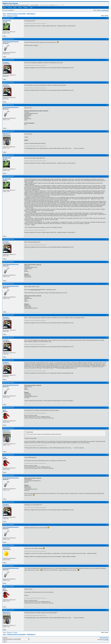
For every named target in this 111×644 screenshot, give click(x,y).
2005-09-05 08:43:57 (8, 176)
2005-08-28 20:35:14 (8, 39)
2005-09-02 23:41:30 (8, 105)
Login (31, 7)
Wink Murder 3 (31, 14)
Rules (15, 7)
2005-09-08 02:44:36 (8, 338)
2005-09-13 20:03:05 (8, 545)
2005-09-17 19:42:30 (8, 610)
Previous (9, 16)
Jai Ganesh (6, 548)
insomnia (6, 62)
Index (4, 7)
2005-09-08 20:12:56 (8, 383)
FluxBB (106, 640)
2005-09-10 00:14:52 (8, 455)
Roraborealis (7, 21)
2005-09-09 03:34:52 (8, 408)
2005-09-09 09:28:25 (8, 428)
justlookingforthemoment (11, 42)
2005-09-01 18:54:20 (8, 82)
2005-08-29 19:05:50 (8, 60)
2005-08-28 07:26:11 (8, 18)
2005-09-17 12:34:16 (8, 586)
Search (20, 7)
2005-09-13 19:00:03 (8, 525)
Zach (4, 410)
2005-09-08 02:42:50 (8, 315)
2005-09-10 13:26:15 (8, 475)
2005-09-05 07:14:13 (8, 155)
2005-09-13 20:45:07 (8, 566)
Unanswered (105, 10)
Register (26, 7)
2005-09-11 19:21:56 (8, 502)
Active (99, 10)
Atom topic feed (104, 638)
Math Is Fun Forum (10, 3)
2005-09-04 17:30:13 (8, 131)
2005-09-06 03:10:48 (8, 239)
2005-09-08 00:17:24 (8, 284)
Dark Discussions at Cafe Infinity (17, 14)
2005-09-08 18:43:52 (8, 360)
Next (16, 16)
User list (10, 7)
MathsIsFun (7, 134)
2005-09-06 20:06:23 (8, 262)
